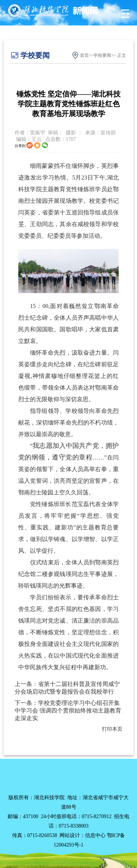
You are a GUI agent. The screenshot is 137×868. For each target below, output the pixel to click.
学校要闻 (102, 55)
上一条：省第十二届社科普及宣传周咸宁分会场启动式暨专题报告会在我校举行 (67, 688)
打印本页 (112, 729)
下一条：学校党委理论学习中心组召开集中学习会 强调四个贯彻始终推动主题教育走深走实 (68, 711)
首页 (84, 55)
